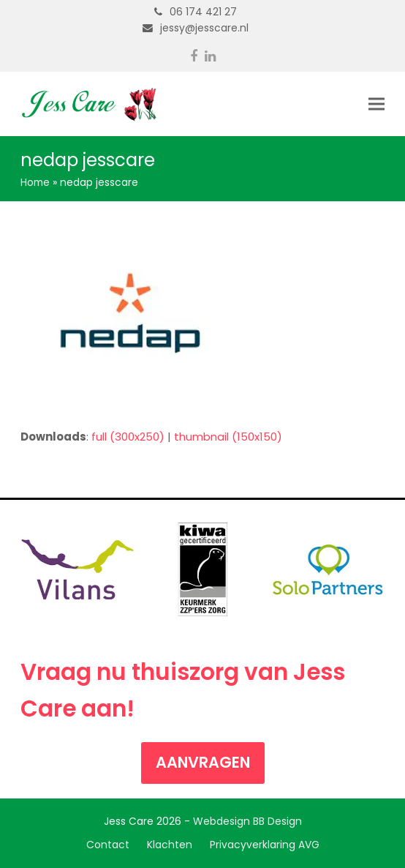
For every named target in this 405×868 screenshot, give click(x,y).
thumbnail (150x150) (228, 437)
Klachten (170, 845)
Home (35, 182)
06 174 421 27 (203, 12)
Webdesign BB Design (247, 821)
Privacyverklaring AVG (265, 845)
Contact (108, 845)
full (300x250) (128, 437)
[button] (376, 104)
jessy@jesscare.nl (204, 28)
